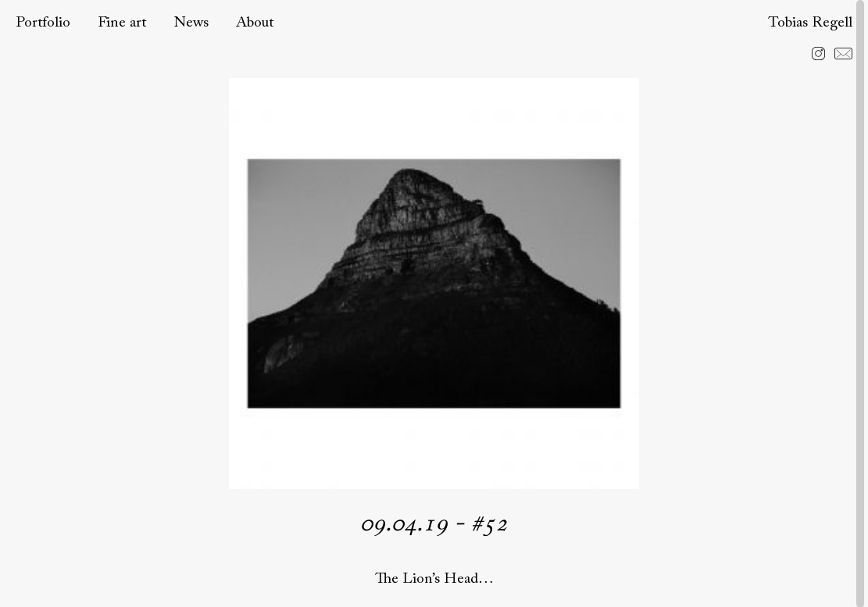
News (191, 23)
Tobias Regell (810, 23)
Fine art (122, 23)
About (255, 23)
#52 (489, 524)
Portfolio (43, 23)
